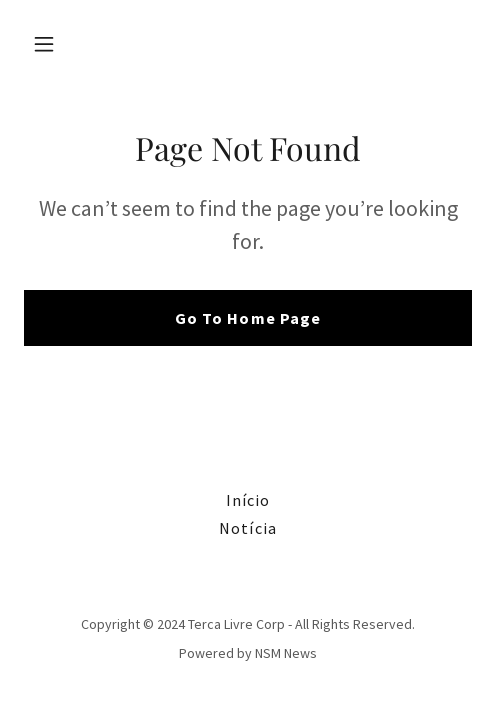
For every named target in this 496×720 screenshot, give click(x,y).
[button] (57, 44)
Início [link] (248, 500)
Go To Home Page (247, 318)
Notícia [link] (247, 528)
